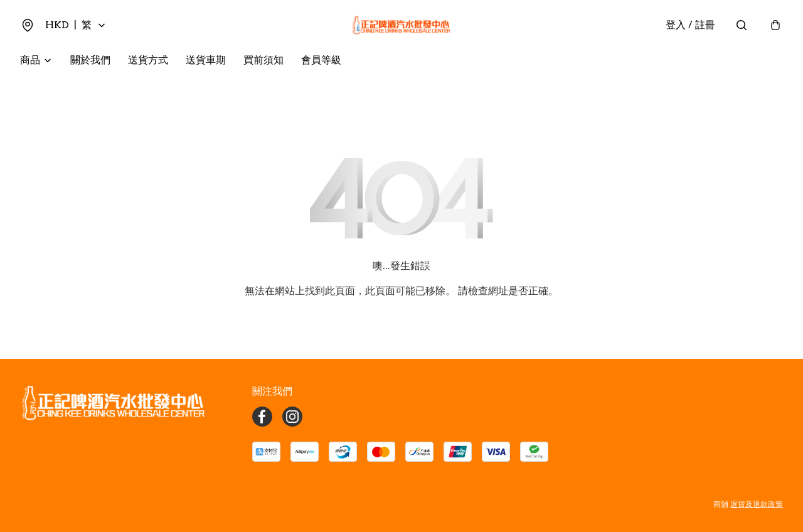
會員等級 (321, 60)
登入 (690, 25)
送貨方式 (148, 60)
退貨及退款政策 (757, 504)
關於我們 (90, 60)
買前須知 (263, 60)
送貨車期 (206, 60)
